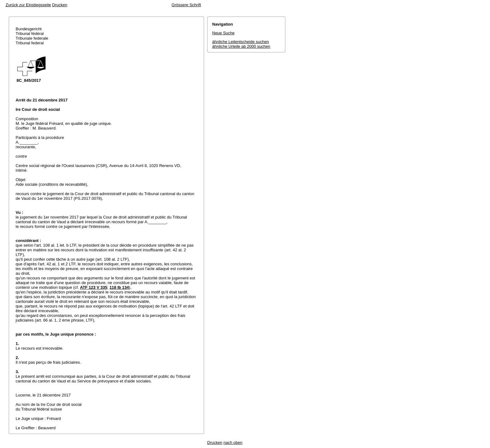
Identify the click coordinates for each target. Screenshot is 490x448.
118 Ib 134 (119, 287)
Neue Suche (223, 33)
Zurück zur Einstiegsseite (28, 5)
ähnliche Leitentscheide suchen (240, 42)
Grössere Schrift (186, 5)
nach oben (233, 443)
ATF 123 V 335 (94, 287)
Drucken (60, 5)
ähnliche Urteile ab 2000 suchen (241, 46)
